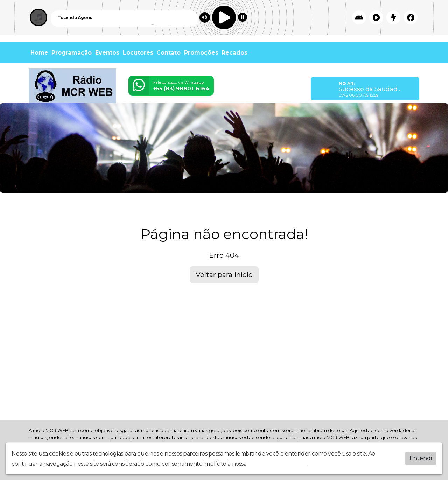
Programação (72, 53)
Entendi (421, 458)
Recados (234, 53)
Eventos (107, 53)
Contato (169, 53)
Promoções (201, 53)
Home (39, 53)
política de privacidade (278, 464)
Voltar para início (224, 275)
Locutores (138, 53)
